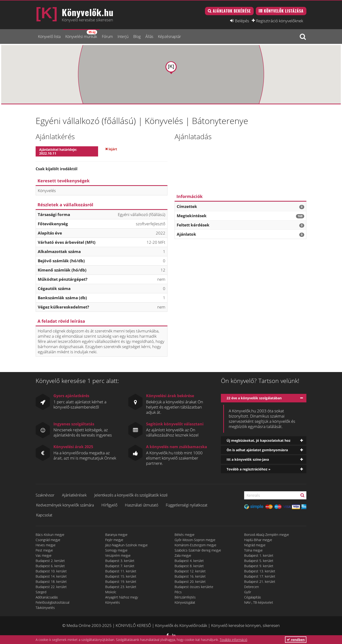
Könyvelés (113, 602)
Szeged (41, 592)
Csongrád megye (48, 540)
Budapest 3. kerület (120, 561)
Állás (149, 37)
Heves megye (46, 545)
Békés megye (185, 535)
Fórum (107, 37)
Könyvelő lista (49, 37)
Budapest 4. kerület (189, 561)
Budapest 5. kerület (259, 561)
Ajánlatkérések (74, 495)
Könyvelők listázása (284, 11)
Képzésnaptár (169, 37)
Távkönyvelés (45, 608)
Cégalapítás (253, 597)
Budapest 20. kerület (190, 582)
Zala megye (183, 555)
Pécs (178, 592)
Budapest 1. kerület (259, 555)
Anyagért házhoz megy (122, 597)
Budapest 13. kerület (260, 571)
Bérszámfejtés (185, 597)
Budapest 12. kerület (190, 571)
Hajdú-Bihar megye (258, 540)
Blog (137, 37)
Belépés (242, 21)
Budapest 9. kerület (259, 566)
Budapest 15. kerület (121, 576)
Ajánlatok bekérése (232, 11)
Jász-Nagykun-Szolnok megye (126, 545)
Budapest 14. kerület (51, 576)
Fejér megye (114, 540)
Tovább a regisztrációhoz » (249, 469)
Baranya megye (116, 535)
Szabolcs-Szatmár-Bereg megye (198, 550)
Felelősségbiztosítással (52, 602)
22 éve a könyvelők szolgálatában (254, 398)
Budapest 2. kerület (50, 561)
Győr (248, 592)
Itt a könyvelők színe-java (248, 459)
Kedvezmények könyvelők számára (65, 505)
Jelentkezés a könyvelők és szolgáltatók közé (131, 495)
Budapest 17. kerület (260, 576)
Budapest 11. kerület (121, 571)
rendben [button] (296, 640)
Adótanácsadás (47, 597)
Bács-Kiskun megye (50, 535)
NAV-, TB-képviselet (259, 602)
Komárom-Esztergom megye (195, 545)
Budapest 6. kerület (50, 566)
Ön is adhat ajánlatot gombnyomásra (257, 450)
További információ (233, 640)
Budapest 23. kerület (121, 587)
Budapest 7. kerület (120, 566)
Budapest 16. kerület (190, 576)
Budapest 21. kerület (260, 582)
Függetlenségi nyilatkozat (187, 505)
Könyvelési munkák (81, 34)
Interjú (123, 37)
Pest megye (44, 550)
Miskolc (111, 592)
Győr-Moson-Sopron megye (195, 540)
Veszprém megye (118, 555)
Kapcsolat (44, 515)
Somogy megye (116, 550)
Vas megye (44, 555)
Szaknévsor (45, 495)
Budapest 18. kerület (51, 582)
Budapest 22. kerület (51, 587)
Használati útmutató (142, 505)
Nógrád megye (255, 545)
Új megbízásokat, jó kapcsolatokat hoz (259, 440)
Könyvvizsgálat (185, 602)
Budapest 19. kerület (121, 582)
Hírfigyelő (109, 505)
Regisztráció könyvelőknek (280, 21)
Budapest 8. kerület (189, 566)
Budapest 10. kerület (51, 571)
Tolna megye (253, 550)
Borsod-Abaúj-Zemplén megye (267, 535)
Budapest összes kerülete (194, 587)
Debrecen (252, 587)
